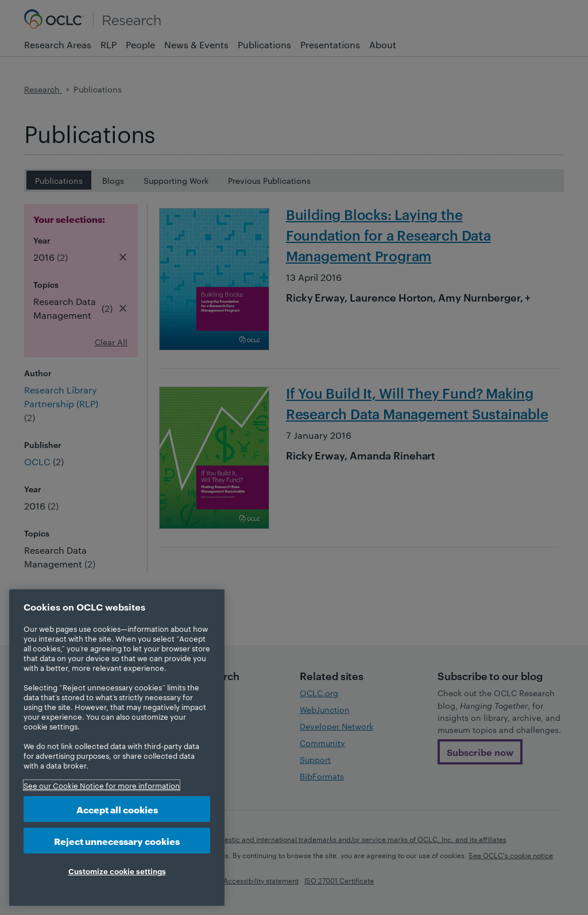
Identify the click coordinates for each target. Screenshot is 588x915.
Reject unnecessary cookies (117, 841)
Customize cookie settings (117, 871)
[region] (117, 748)
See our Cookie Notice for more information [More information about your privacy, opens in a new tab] (102, 785)
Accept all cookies (117, 809)
